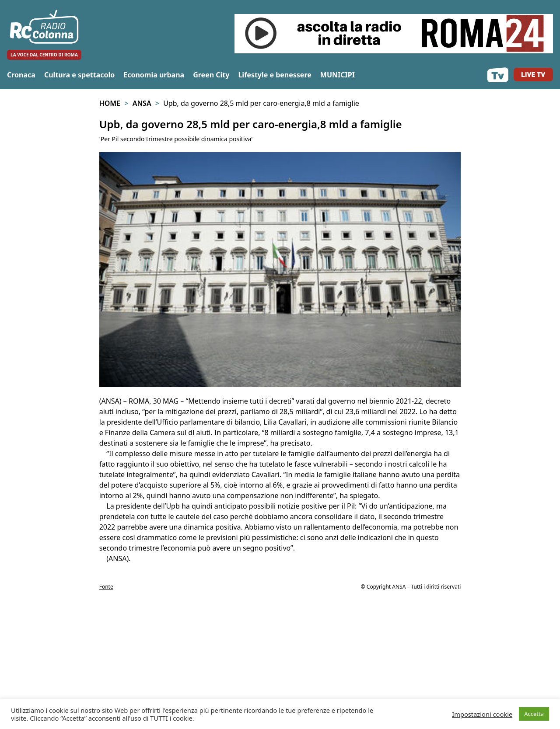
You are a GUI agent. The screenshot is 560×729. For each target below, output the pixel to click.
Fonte (106, 587)
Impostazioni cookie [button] (482, 714)
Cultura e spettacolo (79, 75)
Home (110, 103)
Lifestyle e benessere (275, 75)
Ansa (142, 103)
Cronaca (21, 75)
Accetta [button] (534, 714)
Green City (211, 75)
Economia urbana (154, 75)
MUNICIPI (338, 75)
